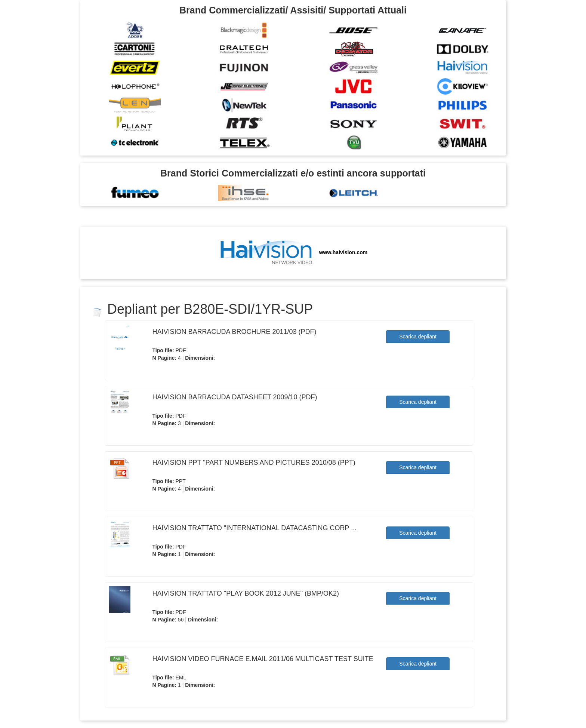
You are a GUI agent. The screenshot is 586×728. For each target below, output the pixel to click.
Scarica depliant (418, 337)
